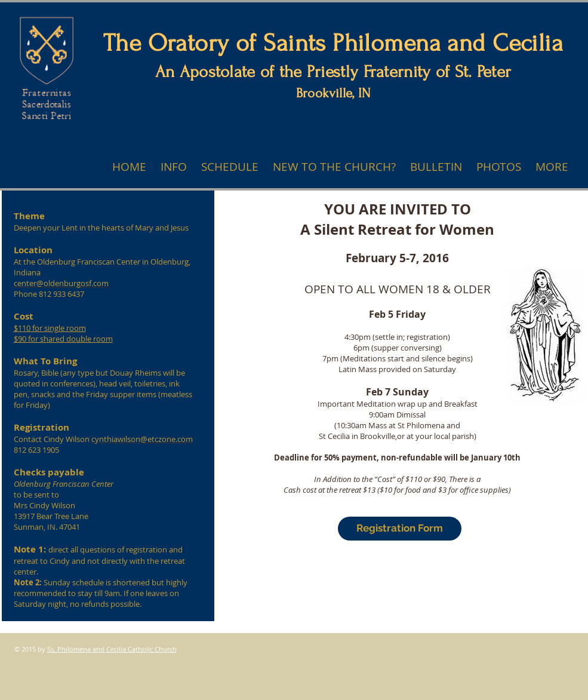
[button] (552, 167)
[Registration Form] (400, 529)
